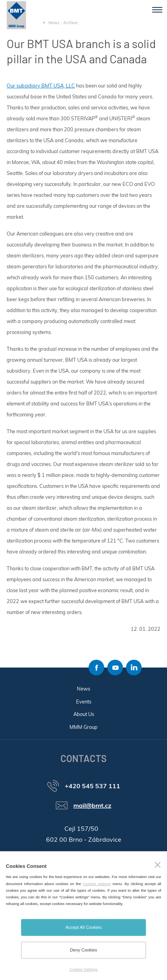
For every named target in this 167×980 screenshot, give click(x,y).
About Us (84, 714)
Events (84, 702)
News (83, 689)
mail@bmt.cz (92, 805)
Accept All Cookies (84, 927)
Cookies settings (97, 884)
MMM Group (83, 727)
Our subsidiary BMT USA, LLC (41, 86)
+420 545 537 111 (92, 786)
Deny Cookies (83, 950)
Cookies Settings (83, 969)
